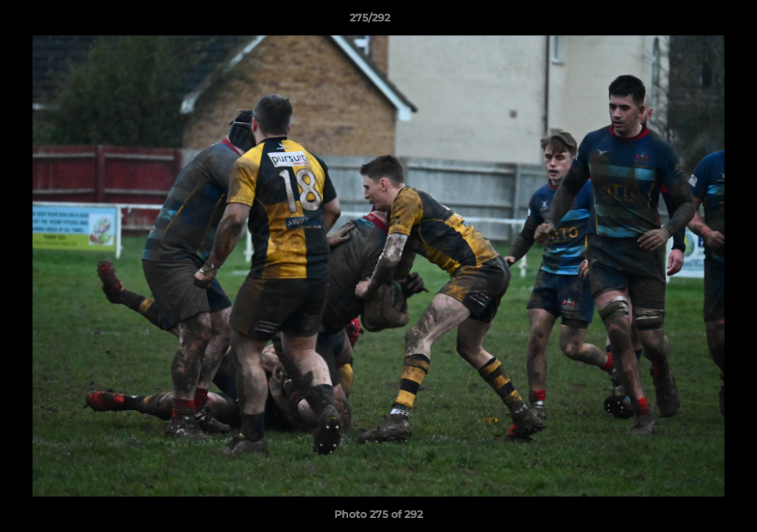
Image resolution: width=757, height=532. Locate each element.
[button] (695, 21)
